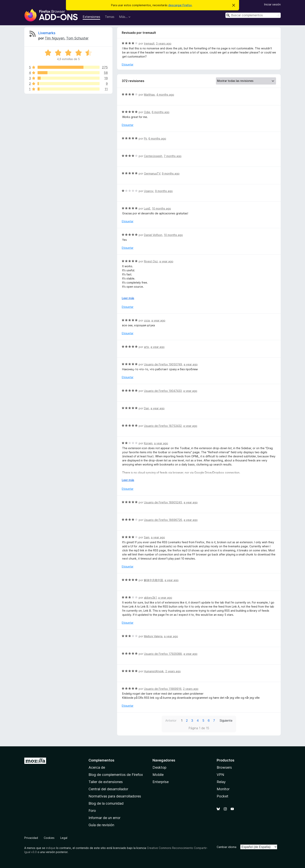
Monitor (223, 789)
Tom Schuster (77, 38)
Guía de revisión (101, 825)
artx (146, 347)
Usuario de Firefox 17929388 (163, 654)
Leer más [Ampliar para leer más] (128, 298)
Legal (64, 838)
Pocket (223, 796)
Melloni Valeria (153, 636)
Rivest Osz (151, 261)
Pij (145, 138)
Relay (221, 782)
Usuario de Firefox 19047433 (163, 391)
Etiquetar (128, 64)
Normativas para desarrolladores (115, 796)
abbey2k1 (150, 598)
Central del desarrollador (108, 789)
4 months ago (165, 95)
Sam (147, 537)
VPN (220, 775)
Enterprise (161, 782)
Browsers (224, 767)
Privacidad (31, 838)
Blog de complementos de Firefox (116, 775)
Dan (146, 408)
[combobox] (253, 15)
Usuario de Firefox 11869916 (163, 689)
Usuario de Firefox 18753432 (163, 426)
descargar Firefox (180, 5)
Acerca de (97, 767)
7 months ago (173, 156)
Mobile (158, 775)
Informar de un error (104, 818)
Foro (92, 811)
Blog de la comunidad (106, 803)
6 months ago (161, 112)
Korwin (148, 443)
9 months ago (171, 173)
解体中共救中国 (153, 580)
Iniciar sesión (272, 4)
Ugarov (149, 191)
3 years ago (164, 43)
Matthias (149, 95)
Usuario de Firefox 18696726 (163, 520)
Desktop (159, 767)
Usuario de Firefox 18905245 (163, 502)
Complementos (101, 760)
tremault (149, 43)
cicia (147, 320)
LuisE (147, 208)
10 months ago (161, 208)
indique (51, 848)
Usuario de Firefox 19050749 (163, 364)
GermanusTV (152, 173)
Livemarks (47, 33)
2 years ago (173, 671)
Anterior (171, 720)
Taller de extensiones (106, 782)
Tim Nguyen (55, 38)
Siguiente (226, 720)
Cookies (49, 838)
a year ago (166, 261)
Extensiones (91, 17)
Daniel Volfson (153, 235)
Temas (110, 17)
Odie (147, 112)
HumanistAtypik (154, 671)
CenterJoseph (153, 156)
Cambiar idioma (227, 847)
